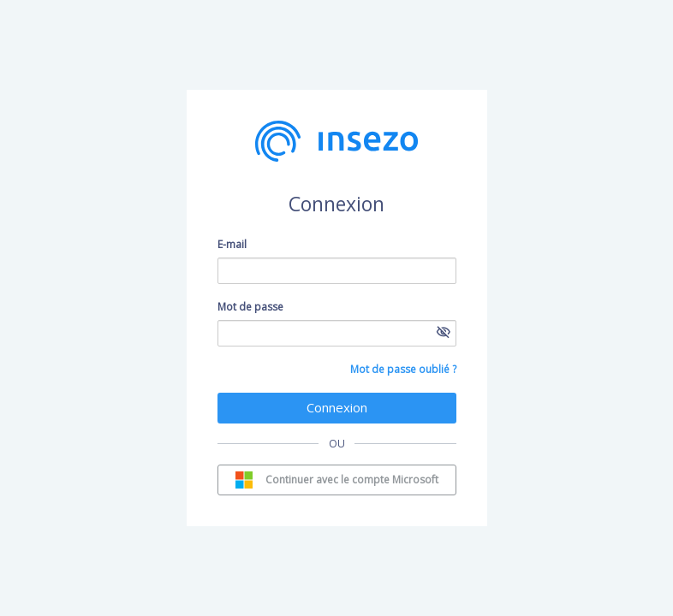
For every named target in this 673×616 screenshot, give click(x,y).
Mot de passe (250, 307)
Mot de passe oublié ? (403, 369)
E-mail (232, 244)
